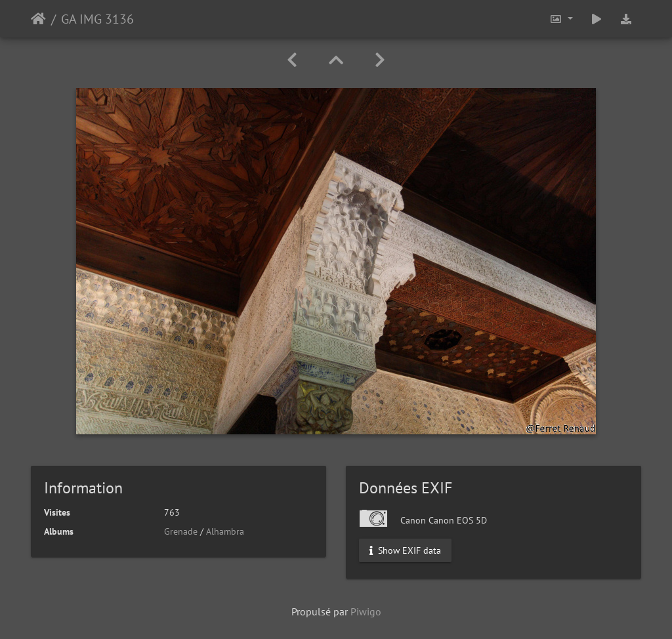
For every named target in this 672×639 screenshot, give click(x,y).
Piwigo (366, 611)
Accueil (38, 19)
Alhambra (225, 531)
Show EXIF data (405, 550)
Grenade (181, 531)
